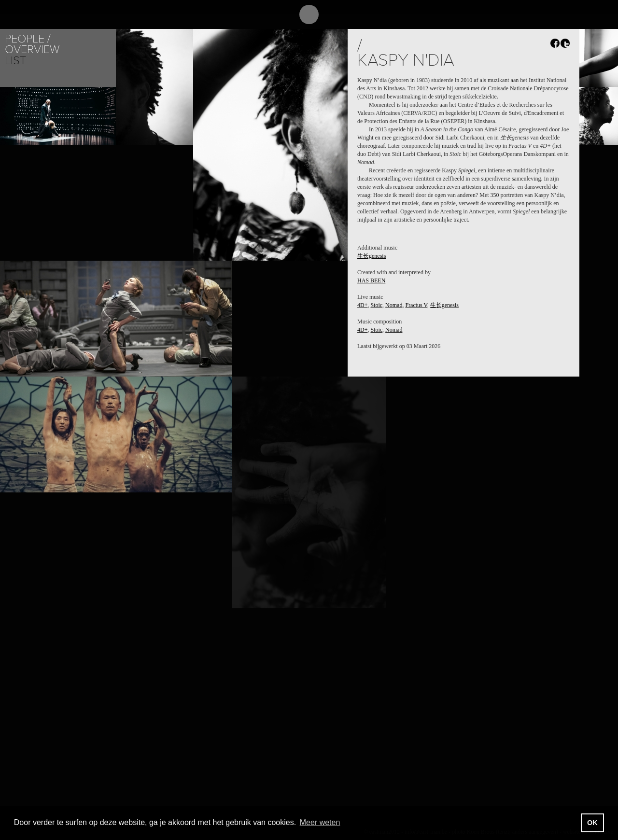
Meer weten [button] (320, 822)
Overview (32, 49)
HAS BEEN (371, 280)
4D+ (362, 305)
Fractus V (416, 305)
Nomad (394, 305)
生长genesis (372, 256)
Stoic (376, 305)
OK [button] (592, 823)
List (15, 61)
